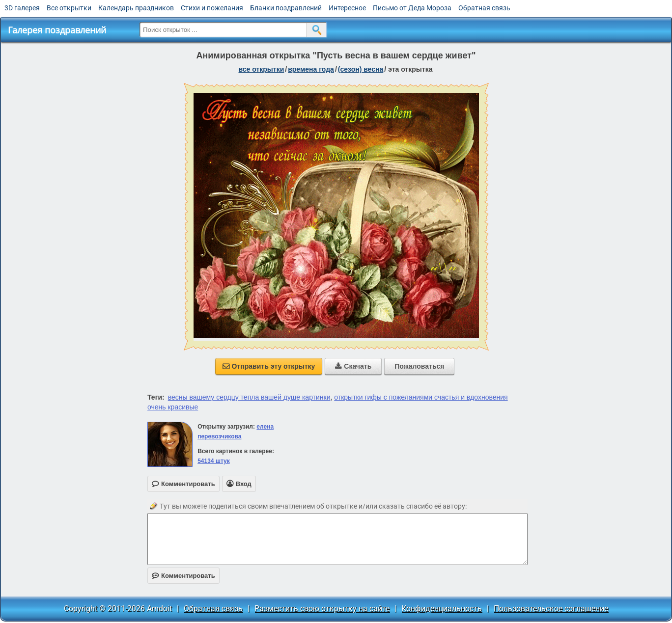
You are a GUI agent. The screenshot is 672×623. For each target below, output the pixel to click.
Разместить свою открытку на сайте (322, 609)
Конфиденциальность (442, 609)
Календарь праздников (136, 8)
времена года (311, 69)
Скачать (353, 366)
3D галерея (22, 8)
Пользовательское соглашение (551, 609)
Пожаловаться (419, 366)
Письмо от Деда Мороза (412, 8)
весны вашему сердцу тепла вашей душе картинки (249, 397)
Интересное (347, 8)
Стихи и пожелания (212, 8)
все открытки (262, 69)
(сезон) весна (361, 69)
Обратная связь (484, 8)
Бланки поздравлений (286, 8)
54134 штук (214, 461)
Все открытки (69, 8)
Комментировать (183, 576)
